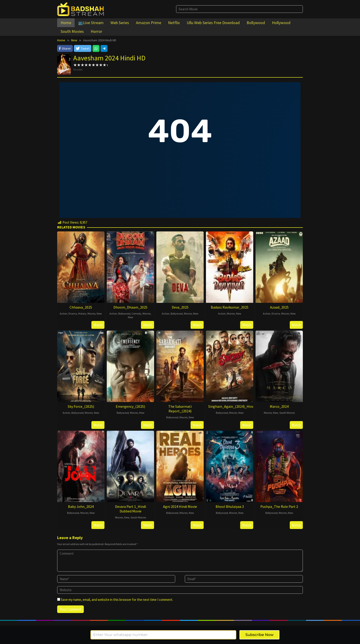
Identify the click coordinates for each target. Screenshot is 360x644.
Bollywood (124, 314)
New (99, 314)
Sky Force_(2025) (81, 406)
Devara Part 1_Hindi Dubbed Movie (131, 509)
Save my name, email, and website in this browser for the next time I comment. (117, 600)
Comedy (136, 314)
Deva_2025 (180, 307)
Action (63, 314)
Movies (91, 314)
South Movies (287, 413)
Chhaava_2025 (81, 307)
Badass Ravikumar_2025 (230, 307)
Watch (98, 325)
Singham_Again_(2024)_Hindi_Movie (237, 406)
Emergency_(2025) (130, 406)
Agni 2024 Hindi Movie (180, 506)
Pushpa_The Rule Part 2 (279, 506)
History (82, 314)
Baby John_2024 (81, 506)
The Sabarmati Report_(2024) (180, 409)
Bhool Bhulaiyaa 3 (230, 506)
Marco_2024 (279, 406)
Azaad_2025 (279, 307)
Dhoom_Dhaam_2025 (130, 307)
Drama (73, 314)
